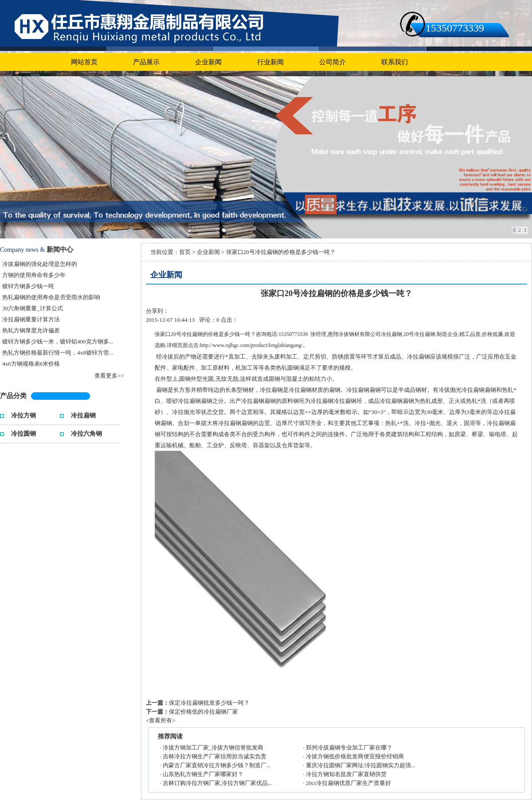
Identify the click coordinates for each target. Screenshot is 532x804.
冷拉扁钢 (83, 415)
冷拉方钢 (23, 415)
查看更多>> (109, 376)
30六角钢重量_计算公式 (33, 308)
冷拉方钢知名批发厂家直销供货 (346, 774)
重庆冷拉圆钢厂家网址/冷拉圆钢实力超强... (361, 765)
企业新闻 (208, 62)
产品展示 (146, 62)
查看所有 (160, 720)
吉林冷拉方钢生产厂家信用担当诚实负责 (215, 756)
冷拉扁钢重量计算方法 (31, 319)
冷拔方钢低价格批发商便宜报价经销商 (355, 756)
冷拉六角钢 (86, 433)
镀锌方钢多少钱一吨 (28, 286)
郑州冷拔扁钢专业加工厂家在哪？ (349, 747)
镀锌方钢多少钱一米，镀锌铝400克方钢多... (58, 342)
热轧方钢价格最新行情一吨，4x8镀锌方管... (58, 353)
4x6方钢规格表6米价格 (31, 364)
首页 (185, 252)
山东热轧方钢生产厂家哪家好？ (203, 774)
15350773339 (455, 28)
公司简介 (332, 62)
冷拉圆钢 (23, 433)
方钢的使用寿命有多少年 (34, 275)
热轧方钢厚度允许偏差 (31, 330)
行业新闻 (270, 62)
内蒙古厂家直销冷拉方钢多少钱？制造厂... (217, 765)
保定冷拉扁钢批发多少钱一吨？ (209, 703)
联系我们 (395, 62)
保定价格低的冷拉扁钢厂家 (203, 712)
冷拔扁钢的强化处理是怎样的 (40, 264)
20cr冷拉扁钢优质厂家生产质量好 (348, 783)
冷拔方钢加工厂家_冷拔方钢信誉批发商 (213, 747)
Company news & (22, 250)
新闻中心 (60, 250)
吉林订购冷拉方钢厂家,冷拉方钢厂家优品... (217, 783)
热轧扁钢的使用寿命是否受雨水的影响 (51, 297)
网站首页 (84, 62)
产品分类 (13, 396)
